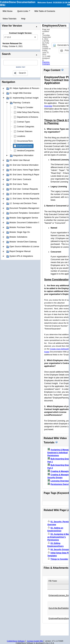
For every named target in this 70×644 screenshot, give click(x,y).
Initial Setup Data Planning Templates (33, 112)
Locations (21, 136)
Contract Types (23, 122)
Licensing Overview (60, 481)
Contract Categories (26, 127)
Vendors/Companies (26, 151)
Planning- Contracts (46, 63)
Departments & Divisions (27, 117)
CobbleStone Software (16, 641)
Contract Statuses (25, 131)
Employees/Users (25, 146)
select (35, 37)
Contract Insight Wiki (35, 641)
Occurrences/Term (25, 141)
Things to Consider (25, 107)
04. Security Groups (60, 550)
